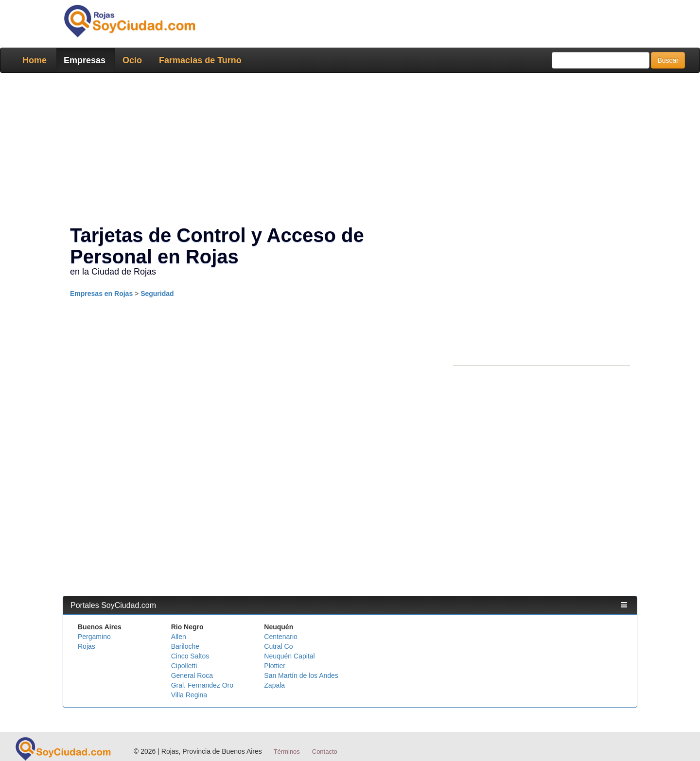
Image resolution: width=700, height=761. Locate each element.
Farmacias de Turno (200, 60)
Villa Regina (189, 695)
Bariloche (185, 646)
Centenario (281, 637)
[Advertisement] (347, 151)
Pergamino (94, 637)
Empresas (85, 60)
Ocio (132, 60)
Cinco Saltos (190, 656)
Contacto (325, 752)
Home (35, 60)
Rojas (87, 646)
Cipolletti (184, 666)
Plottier (275, 666)
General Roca (192, 675)
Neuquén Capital (289, 656)
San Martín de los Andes (301, 675)
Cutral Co (278, 646)
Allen (179, 637)
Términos (287, 752)
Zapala (274, 685)
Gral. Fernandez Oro (202, 685)
